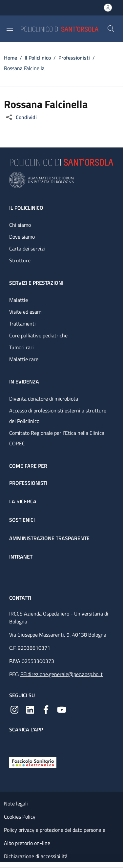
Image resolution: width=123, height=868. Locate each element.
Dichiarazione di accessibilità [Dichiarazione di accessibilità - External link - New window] (36, 856)
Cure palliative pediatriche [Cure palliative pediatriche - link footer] (38, 335)
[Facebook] (46, 709)
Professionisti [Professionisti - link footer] (28, 483)
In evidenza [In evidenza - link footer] (24, 381)
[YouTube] (62, 709)
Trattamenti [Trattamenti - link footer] (22, 324)
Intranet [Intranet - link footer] (21, 557)
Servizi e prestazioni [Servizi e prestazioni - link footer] (36, 283)
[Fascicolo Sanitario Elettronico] (33, 762)
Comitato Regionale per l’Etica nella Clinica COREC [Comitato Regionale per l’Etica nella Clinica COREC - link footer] (57, 438)
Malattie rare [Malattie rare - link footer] (24, 359)
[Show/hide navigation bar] (10, 28)
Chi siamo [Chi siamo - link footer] (20, 225)
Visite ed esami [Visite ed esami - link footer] (26, 312)
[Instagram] (14, 709)
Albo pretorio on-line (27, 843)
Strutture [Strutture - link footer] (20, 260)
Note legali (16, 803)
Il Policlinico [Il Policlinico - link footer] (26, 208)
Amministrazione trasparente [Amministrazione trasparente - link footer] (49, 538)
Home (10, 58)
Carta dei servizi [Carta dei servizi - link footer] (27, 249)
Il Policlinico (38, 58)
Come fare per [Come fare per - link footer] (28, 466)
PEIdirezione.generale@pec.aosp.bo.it (61, 674)
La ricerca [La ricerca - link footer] (23, 501)
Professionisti (74, 58)
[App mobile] (14, 743)
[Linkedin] (30, 709)
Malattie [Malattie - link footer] (19, 300)
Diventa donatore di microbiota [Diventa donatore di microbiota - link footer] (44, 399)
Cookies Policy (20, 817)
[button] (111, 29)
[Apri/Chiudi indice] (3, 865)
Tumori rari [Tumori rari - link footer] (21, 347)
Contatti (21, 598)
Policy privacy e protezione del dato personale (55, 830)
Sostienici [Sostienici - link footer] (22, 520)
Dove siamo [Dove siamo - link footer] (22, 237)
